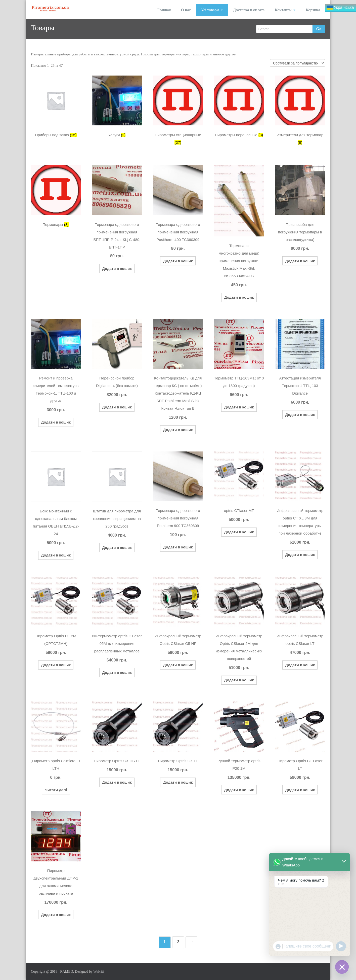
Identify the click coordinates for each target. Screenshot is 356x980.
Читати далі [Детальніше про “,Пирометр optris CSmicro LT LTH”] (56, 790)
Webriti (99, 972)
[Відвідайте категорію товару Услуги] (117, 108)
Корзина (313, 10)
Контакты (285, 10)
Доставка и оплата (249, 10)
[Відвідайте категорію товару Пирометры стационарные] (178, 112)
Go (319, 29)
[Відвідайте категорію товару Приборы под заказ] (56, 108)
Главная (164, 10)
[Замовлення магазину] (297, 63)
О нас (186, 10)
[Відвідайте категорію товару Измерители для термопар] (300, 112)
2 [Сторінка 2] (178, 942)
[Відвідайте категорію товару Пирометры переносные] (239, 108)
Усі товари (212, 10)
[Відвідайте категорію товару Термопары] (56, 198)
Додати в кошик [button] (117, 269)
